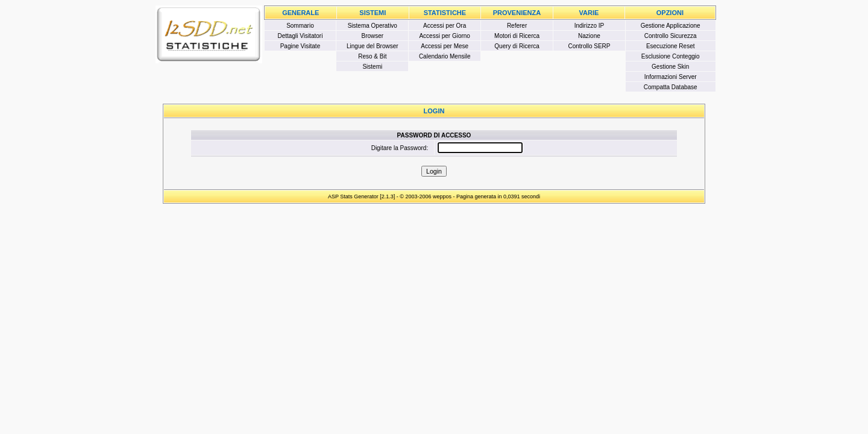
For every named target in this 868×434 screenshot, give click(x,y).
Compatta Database (671, 87)
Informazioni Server (671, 77)
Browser (372, 36)
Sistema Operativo (373, 26)
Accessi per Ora (445, 26)
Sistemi (372, 67)
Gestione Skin (670, 67)
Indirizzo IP (589, 26)
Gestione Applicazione (671, 26)
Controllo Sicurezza (671, 36)
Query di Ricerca (517, 46)
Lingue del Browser (373, 46)
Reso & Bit (372, 56)
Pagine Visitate (300, 46)
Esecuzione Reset (671, 46)
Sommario (300, 26)
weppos (442, 197)
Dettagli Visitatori (300, 36)
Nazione (589, 36)
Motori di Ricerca (517, 36)
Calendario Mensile (445, 56)
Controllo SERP (589, 46)
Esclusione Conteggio (671, 56)
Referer (517, 26)
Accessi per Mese (445, 46)
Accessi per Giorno (444, 36)
